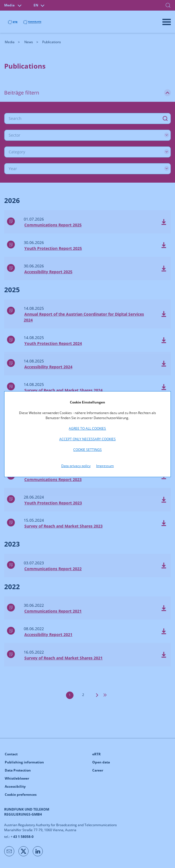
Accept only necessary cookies (88, 439)
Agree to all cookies (87, 428)
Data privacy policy (76, 466)
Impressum (105, 466)
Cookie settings (88, 450)
